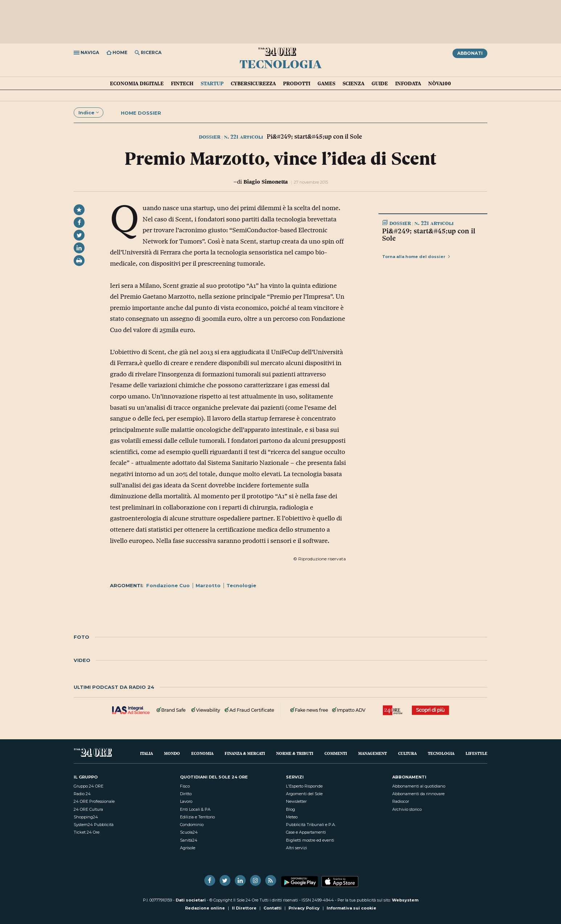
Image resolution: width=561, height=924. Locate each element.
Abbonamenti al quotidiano (419, 786)
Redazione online (205, 908)
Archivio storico (407, 809)
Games (326, 83)
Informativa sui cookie (351, 908)
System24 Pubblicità (94, 825)
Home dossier (141, 113)
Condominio (192, 825)
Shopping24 (86, 817)
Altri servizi (296, 848)
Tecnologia (280, 64)
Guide (380, 83)
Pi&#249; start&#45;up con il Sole (429, 234)
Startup (212, 83)
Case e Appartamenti (306, 832)
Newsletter (296, 801)
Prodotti (297, 83)
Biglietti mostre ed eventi (310, 840)
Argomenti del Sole (304, 794)
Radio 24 (82, 794)
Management (372, 753)
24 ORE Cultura (88, 809)
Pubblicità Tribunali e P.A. (311, 825)
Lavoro (186, 801)
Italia (146, 753)
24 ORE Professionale (94, 801)
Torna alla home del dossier (416, 257)
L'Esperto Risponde (304, 786)
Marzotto (208, 585)
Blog (290, 809)
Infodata (408, 83)
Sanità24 (189, 840)
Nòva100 (440, 83)
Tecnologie (241, 585)
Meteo (292, 817)
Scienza (353, 83)
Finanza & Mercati (245, 753)
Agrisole (188, 848)
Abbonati (470, 53)
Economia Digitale (137, 83)
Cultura (407, 753)
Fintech (182, 83)
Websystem (405, 900)
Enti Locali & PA (195, 809)
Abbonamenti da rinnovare (418, 794)
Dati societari (191, 900)
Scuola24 (189, 832)
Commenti (336, 753)
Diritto (186, 794)
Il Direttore (244, 908)
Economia (202, 753)
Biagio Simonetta (266, 182)
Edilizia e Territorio (197, 817)
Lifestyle (476, 753)
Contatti (273, 908)
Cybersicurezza (253, 83)
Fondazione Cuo (168, 585)
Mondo (172, 753)
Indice (89, 113)
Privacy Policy (304, 908)
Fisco (185, 786)
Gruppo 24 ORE (89, 786)
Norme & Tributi (295, 753)
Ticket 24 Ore (87, 832)
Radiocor (401, 801)
